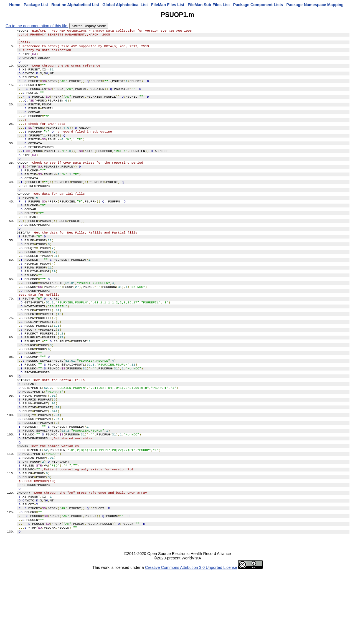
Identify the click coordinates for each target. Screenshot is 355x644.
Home (15, 5)
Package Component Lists (258, 5)
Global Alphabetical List (125, 5)
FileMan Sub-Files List (209, 5)
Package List (36, 5)
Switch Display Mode (89, 26)
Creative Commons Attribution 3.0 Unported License (191, 640)
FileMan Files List (168, 5)
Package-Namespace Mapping (315, 5)
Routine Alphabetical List (75, 5)
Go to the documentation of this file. (37, 26)
